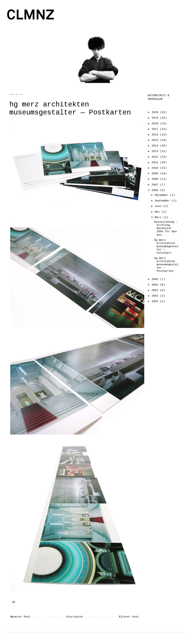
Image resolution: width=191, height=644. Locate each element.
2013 (156, 151)
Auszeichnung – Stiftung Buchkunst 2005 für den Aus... (166, 228)
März (159, 218)
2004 (156, 285)
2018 (156, 124)
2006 (156, 190)
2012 (156, 157)
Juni (159, 206)
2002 (156, 296)
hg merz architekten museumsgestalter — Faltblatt (166, 247)
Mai (158, 212)
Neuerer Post (20, 617)
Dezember (162, 195)
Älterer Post (129, 617)
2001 (156, 301)
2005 (156, 279)
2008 (156, 179)
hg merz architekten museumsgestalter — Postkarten (166, 265)
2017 (156, 129)
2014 (156, 146)
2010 (156, 168)
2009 (156, 174)
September (163, 201)
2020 (156, 112)
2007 (156, 185)
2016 (156, 135)
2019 (156, 118)
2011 (156, 163)
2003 (156, 290)
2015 (156, 140)
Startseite (75, 617)
